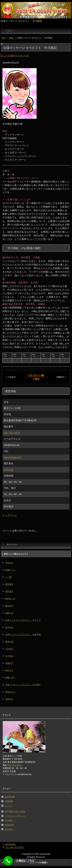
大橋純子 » (61, 377)
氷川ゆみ (9, 627)
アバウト (9, 806)
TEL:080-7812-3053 (14, 848)
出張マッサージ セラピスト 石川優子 (23, 685)
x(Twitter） (10, 829)
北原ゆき (9, 699)
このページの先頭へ (39, 863)
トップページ (10, 515)
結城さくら (10, 570)
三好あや (9, 649)
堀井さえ (9, 670)
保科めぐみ (10, 599)
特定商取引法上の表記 (15, 811)
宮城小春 (9, 642)
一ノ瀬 (8, 577)
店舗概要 (9, 801)
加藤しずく (10, 678)
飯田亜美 (9, 584)
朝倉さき (9, 613)
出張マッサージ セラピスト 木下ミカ (23, 620)
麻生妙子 (9, 606)
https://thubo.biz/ (13, 457)
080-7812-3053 (12, 433)
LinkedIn (9, 820)
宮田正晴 (9, 470)
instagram (9, 825)
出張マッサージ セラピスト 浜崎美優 (23, 634)
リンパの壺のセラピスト (15, 56)
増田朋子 (9, 591)
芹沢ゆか (9, 563)
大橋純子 (9, 663)
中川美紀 (9, 656)
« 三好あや (11, 377)
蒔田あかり (10, 692)
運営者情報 (10, 797)
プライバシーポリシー (15, 816)
